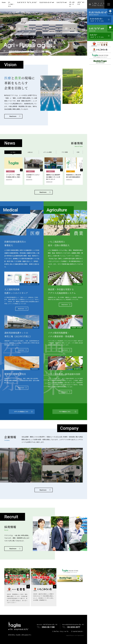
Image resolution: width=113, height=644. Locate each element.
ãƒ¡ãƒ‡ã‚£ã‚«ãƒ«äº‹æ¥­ (47, 2)
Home (4, 2)
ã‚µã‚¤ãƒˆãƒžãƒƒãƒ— (78, 631)
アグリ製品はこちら (65, 412)
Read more (13, 116)
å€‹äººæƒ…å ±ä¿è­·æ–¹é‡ (62, 631)
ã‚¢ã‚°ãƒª (97, 36)
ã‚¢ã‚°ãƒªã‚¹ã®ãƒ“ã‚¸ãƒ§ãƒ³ (27, 2)
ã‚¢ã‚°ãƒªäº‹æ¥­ (62, 2)
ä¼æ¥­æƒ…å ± (72, 4)
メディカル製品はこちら (21, 412)
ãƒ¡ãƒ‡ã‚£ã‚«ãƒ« (97, 20)
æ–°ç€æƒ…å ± (11, 4)
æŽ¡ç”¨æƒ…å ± (82, 3)
